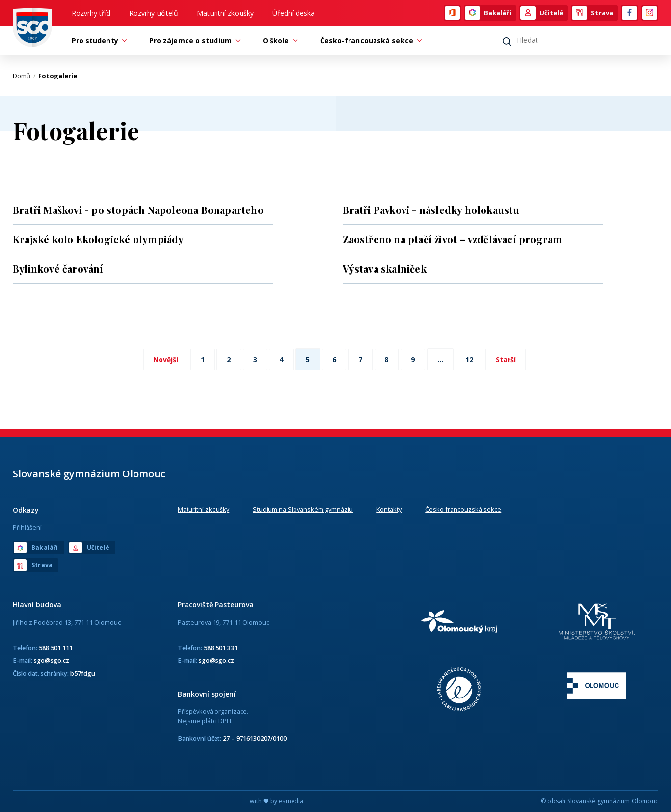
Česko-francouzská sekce (463, 510)
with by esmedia (277, 801)
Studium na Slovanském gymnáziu (303, 510)
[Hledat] (579, 41)
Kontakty (389, 510)
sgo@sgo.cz (52, 660)
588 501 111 (56, 648)
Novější (165, 360)
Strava (592, 13)
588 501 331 (221, 648)
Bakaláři (488, 13)
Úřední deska (294, 13)
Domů (24, 76)
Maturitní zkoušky (225, 13)
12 (471, 360)
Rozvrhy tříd (91, 13)
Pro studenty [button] (97, 41)
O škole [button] (278, 41)
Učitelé (542, 13)
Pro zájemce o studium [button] (193, 41)
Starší (507, 360)
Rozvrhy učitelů (154, 13)
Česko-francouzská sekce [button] (369, 41)
